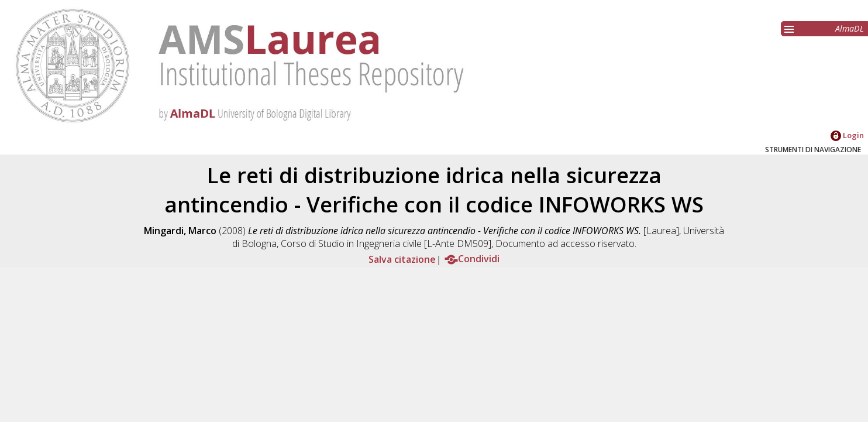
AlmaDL (850, 28)
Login (847, 135)
